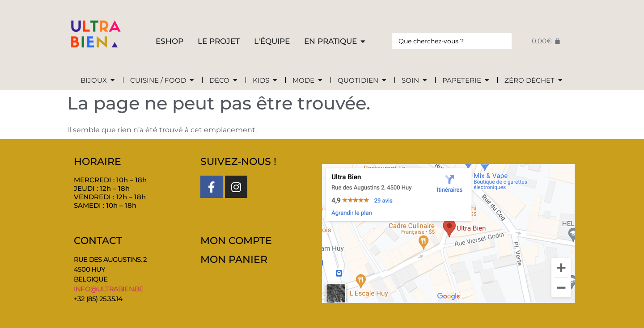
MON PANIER (234, 259)
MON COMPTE (236, 241)
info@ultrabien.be (108, 289)
